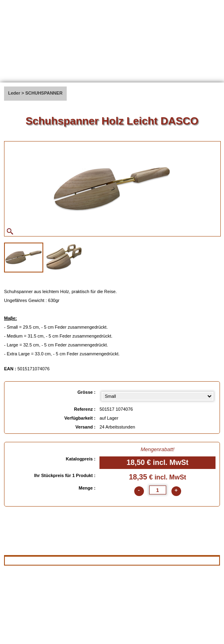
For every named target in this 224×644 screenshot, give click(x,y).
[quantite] (158, 490)
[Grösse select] (157, 396)
